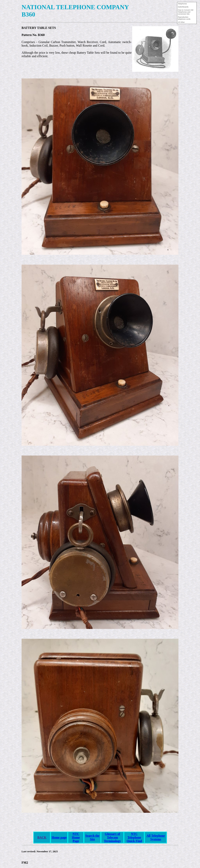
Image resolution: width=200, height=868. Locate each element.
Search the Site (92, 837)
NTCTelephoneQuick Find (134, 837)
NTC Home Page (76, 837)
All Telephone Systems (156, 837)
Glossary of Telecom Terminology (112, 837)
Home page (59, 837)
